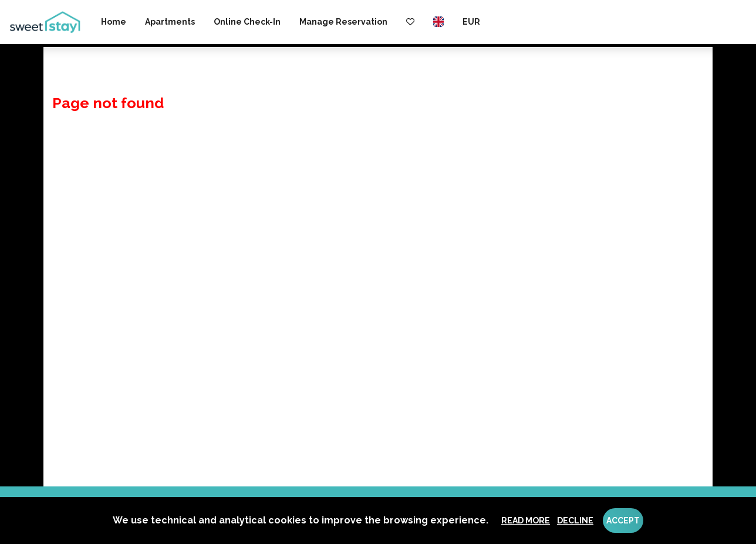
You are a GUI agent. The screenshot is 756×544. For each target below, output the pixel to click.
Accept (623, 521)
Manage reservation (343, 22)
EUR (471, 22)
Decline (575, 521)
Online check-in (247, 22)
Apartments (170, 22)
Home (114, 22)
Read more (526, 521)
